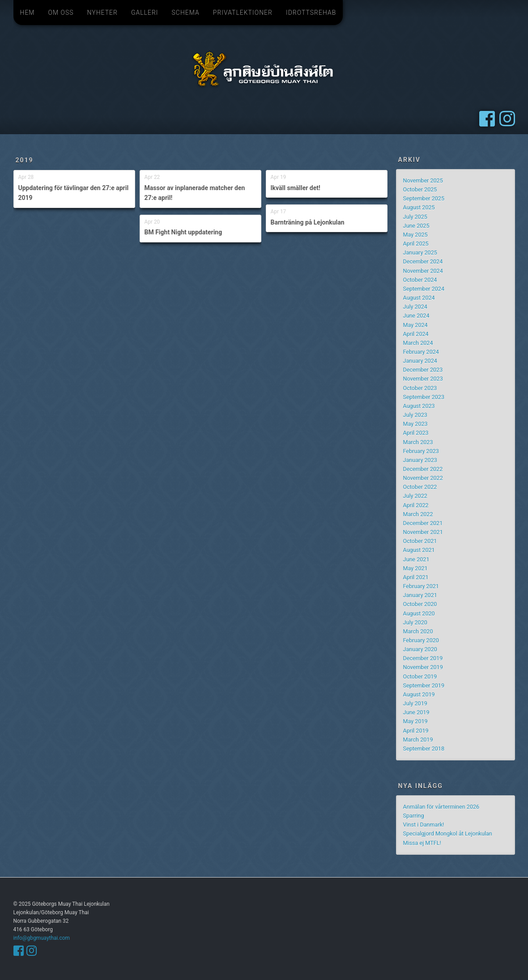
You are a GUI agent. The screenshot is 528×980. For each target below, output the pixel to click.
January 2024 (420, 361)
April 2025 (416, 244)
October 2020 (420, 604)
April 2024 (416, 334)
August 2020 (419, 613)
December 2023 (423, 370)
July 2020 (415, 622)
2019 (25, 160)
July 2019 (415, 703)
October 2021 (420, 541)
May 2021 (415, 568)
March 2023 (418, 442)
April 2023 (416, 433)
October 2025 (420, 189)
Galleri (145, 13)
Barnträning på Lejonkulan (308, 222)
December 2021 (423, 523)
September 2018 (424, 749)
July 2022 (415, 496)
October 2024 (420, 280)
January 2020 (420, 649)
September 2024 (424, 289)
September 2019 (424, 685)
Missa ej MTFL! (422, 843)
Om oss (61, 13)
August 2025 (419, 207)
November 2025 (423, 180)
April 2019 (416, 731)
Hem (28, 13)
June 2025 (416, 226)
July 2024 (415, 307)
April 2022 (416, 505)
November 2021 (423, 532)
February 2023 (421, 451)
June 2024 (416, 316)
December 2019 (423, 658)
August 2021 (419, 550)
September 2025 (424, 198)
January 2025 (420, 252)
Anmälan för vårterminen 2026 (441, 807)
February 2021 (421, 586)
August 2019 (419, 694)
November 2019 (423, 667)
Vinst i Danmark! (424, 825)
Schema (186, 13)
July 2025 (415, 217)
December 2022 (423, 469)
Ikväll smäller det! (296, 188)
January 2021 (420, 595)
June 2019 (416, 712)
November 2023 (423, 379)
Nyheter (102, 13)
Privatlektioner (243, 13)
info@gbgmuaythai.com (42, 938)
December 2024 (423, 261)
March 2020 (418, 631)
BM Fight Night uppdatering (183, 232)
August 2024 (419, 298)
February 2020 (421, 640)
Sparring (414, 816)
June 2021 (416, 559)
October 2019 (420, 677)
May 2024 (415, 325)
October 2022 (420, 487)
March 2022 (418, 514)
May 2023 (415, 424)
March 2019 (418, 740)
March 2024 (418, 343)
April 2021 (416, 577)
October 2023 (420, 388)
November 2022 (423, 478)
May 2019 (415, 721)
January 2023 (420, 460)
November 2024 (423, 271)
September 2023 (424, 397)
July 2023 (415, 415)
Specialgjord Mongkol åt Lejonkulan (448, 834)
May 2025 (415, 235)
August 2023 (419, 406)
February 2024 (421, 352)
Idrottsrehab (311, 13)
